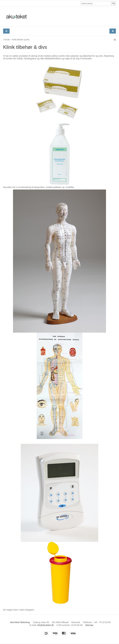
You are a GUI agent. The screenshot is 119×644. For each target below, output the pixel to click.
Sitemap (89, 625)
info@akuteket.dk (45, 625)
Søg (113, 3)
